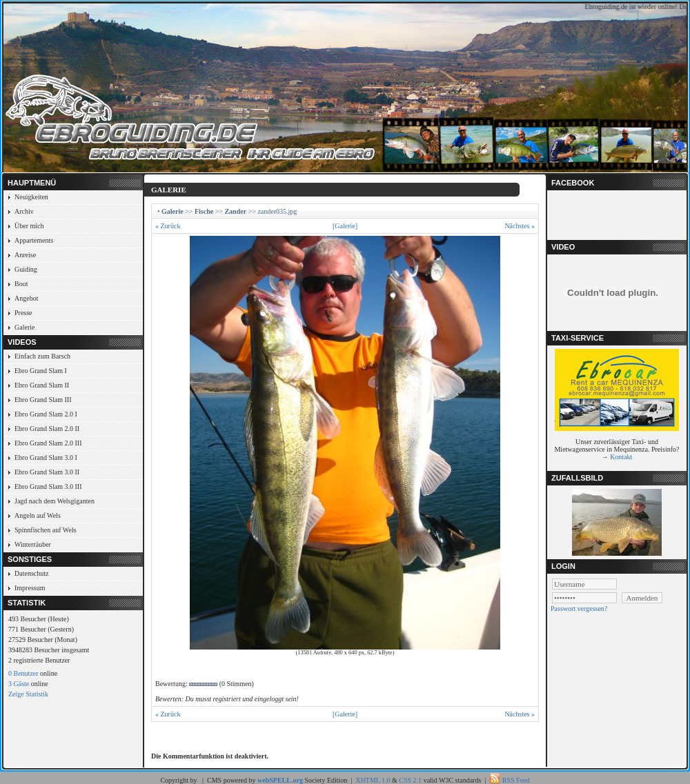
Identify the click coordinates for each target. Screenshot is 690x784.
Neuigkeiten (31, 197)
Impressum (30, 588)
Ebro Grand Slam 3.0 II (47, 472)
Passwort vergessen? (579, 609)
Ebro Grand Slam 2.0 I (46, 414)
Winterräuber (33, 544)
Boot (21, 284)
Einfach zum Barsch (42, 356)
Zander (235, 211)
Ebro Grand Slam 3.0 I (46, 458)
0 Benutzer (23, 673)
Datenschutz (31, 573)
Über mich (29, 226)
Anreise (25, 255)
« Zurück (168, 226)
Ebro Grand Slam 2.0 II (47, 429)
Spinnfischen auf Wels (46, 530)
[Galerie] (345, 226)
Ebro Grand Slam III (43, 400)
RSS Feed (516, 780)
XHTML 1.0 (373, 780)
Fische (204, 211)
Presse (23, 313)
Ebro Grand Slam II (42, 385)
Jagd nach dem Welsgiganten (55, 501)
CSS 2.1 (410, 780)
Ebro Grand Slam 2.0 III (48, 443)
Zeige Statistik (28, 694)
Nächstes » (520, 226)
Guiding (26, 269)
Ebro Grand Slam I (41, 371)
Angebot (26, 298)
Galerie (24, 327)
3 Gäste (19, 684)
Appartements (34, 240)
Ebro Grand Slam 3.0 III (48, 486)
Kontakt (621, 457)
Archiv (24, 211)
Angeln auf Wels (38, 515)
